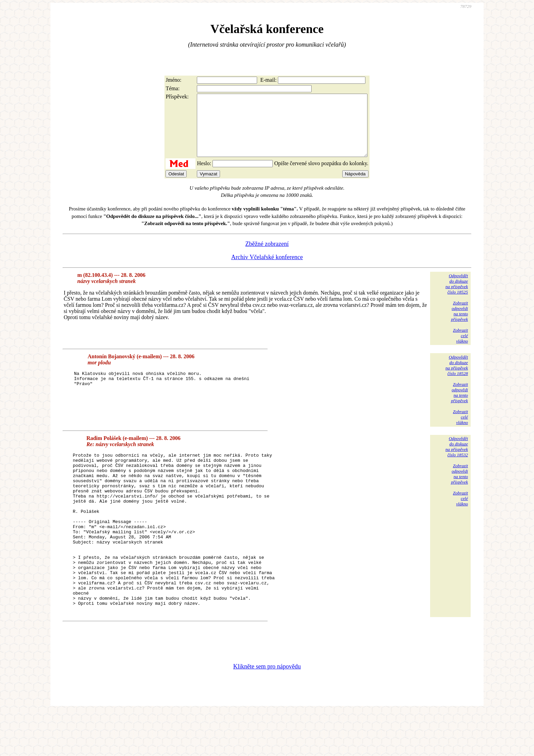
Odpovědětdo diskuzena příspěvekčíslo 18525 (457, 296)
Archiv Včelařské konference (267, 269)
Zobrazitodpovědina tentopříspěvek (459, 323)
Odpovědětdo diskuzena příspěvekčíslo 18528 (457, 377)
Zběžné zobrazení (267, 256)
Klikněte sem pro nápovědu (267, 710)
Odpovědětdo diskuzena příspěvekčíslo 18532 (457, 459)
